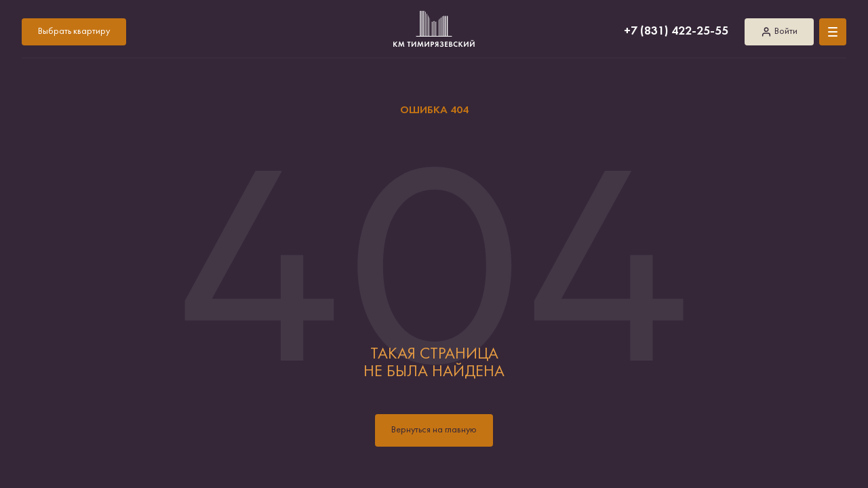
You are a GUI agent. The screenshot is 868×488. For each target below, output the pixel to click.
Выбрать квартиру (74, 32)
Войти (779, 32)
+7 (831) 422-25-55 (676, 32)
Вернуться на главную (434, 430)
